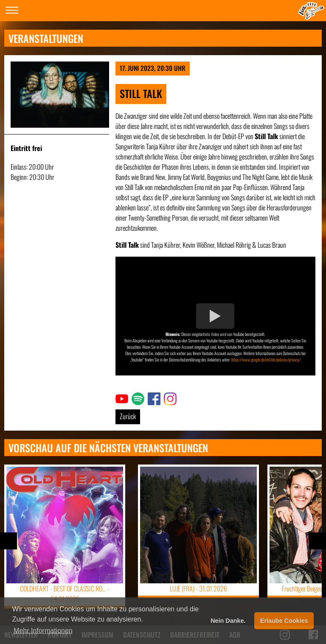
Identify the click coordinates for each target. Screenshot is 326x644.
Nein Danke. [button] (228, 621)
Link (120, 398)
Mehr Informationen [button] (43, 631)
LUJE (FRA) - (198, 588)
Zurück (128, 416)
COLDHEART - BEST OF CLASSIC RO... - (65, 594)
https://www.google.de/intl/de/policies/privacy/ (266, 360)
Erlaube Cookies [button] (284, 621)
